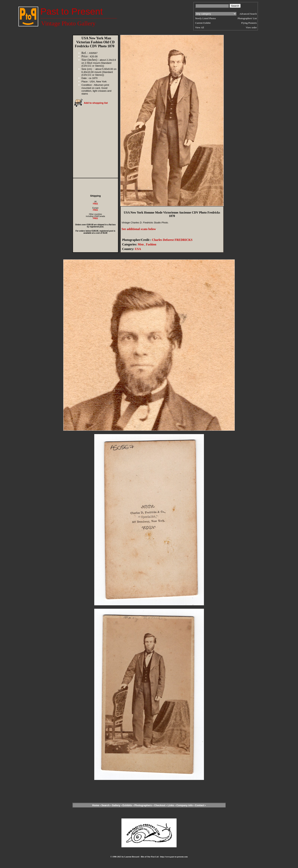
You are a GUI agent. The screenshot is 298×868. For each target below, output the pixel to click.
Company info (185, 805)
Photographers (143, 805)
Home (96, 805)
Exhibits (127, 805)
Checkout (160, 805)
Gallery (116, 805)
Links (171, 805)
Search (105, 805)
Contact (200, 805)
